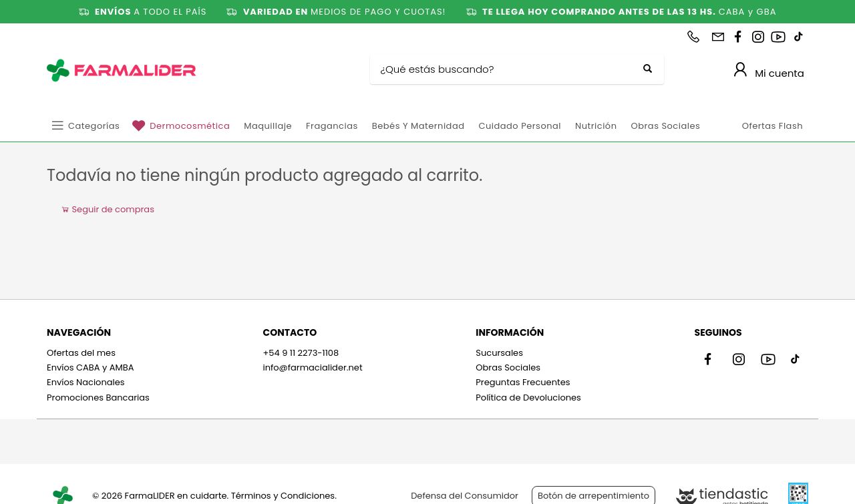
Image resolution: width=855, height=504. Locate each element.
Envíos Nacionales (86, 382)
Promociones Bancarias (98, 398)
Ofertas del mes (81, 353)
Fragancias (332, 126)
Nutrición (596, 126)
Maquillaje (268, 126)
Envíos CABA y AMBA (91, 367)
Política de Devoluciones (528, 398)
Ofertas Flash (773, 126)
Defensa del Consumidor (465, 496)
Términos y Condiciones (283, 496)
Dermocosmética (190, 126)
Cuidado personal (520, 126)
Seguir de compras (108, 209)
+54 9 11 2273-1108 (301, 353)
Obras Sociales (665, 126)
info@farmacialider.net (312, 367)
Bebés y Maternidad (418, 126)
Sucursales (499, 353)
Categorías (94, 126)
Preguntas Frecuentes (523, 382)
